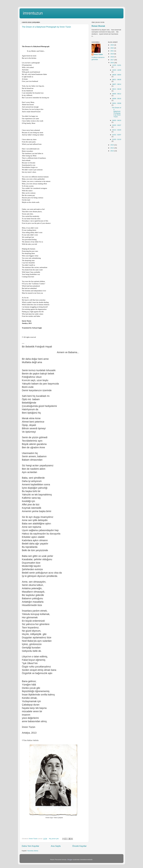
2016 (112, 63)
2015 (112, 145)
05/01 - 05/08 (117, 103)
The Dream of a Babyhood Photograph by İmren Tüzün (46, 27)
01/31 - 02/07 (117, 135)
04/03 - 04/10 (117, 120)
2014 (112, 148)
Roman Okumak (98, 26)
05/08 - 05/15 (117, 99)
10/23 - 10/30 (117, 70)
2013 (112, 151)
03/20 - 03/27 (117, 125)
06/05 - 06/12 (117, 94)
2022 (112, 48)
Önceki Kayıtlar (79, 846)
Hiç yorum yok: (54, 839)
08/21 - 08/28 (117, 80)
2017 (112, 60)
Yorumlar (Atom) (33, 851)
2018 (112, 57)
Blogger (70, 860)
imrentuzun (33, 13)
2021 (112, 51)
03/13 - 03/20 (117, 130)
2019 (112, 54)
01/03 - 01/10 (117, 139)
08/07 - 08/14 (117, 84)
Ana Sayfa (56, 846)
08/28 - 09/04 (117, 75)
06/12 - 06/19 (117, 89)
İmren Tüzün (98, 54)
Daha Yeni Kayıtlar (30, 846)
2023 (112, 45)
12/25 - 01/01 (117, 65)
